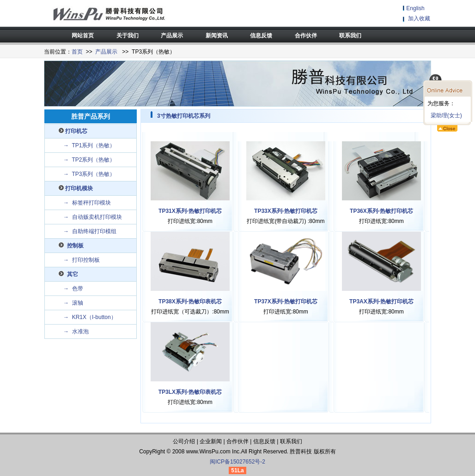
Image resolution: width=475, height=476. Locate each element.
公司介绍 (184, 441)
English (415, 8)
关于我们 (128, 36)
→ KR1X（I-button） (90, 317)
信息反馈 (261, 36)
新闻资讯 (217, 36)
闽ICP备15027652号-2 (237, 462)
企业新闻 (211, 441)
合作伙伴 (306, 36)
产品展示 (172, 36)
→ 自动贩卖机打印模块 (93, 217)
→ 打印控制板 (82, 260)
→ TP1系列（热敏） (89, 145)
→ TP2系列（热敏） (89, 160)
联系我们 (350, 36)
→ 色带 (73, 289)
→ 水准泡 (76, 331)
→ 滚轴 (73, 303)
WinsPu (209, 452)
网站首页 (83, 36)
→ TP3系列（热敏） (89, 174)
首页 (77, 52)
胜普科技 (301, 452)
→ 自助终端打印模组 (90, 231)
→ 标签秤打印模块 (87, 203)
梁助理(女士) (445, 115)
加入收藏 (419, 18)
